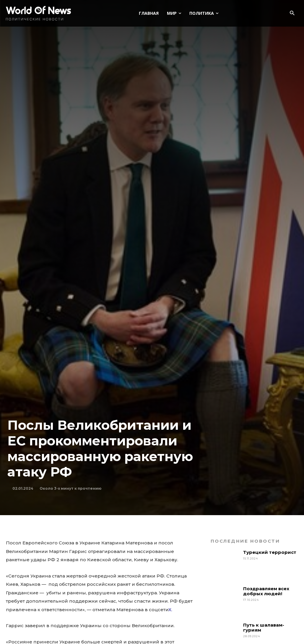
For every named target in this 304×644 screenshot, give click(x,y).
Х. (170, 610)
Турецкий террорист (270, 552)
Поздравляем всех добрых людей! (266, 591)
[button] (292, 13)
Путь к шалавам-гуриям (264, 627)
